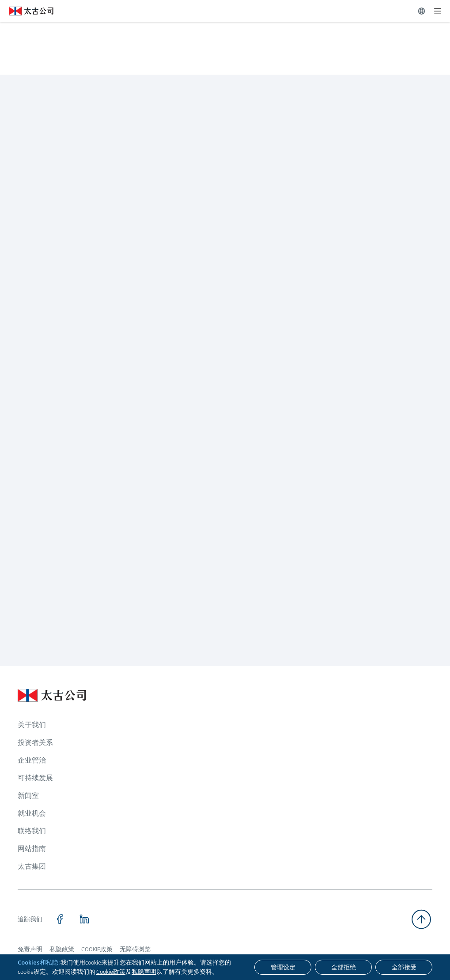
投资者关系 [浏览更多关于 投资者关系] (35, 743)
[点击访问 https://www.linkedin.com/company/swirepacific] (84, 919)
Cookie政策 (111, 972)
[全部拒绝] (343, 967)
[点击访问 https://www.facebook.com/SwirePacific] (60, 919)
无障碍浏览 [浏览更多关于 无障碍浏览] (135, 949)
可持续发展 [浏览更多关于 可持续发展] (35, 778)
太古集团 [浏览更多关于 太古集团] (32, 866)
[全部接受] (404, 967)
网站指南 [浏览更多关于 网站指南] (32, 849)
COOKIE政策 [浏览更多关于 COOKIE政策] (97, 949)
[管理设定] (283, 967)
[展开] (438, 11)
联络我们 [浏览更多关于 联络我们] (32, 831)
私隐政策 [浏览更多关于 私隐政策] (62, 949)
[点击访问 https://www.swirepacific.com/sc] (27, 11)
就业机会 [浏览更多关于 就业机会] (32, 813)
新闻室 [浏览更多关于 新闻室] (28, 796)
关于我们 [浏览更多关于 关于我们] (32, 725)
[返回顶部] (421, 919)
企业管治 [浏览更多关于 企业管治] (32, 760)
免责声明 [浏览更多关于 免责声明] (30, 949)
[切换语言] (422, 11)
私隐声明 (144, 972)
